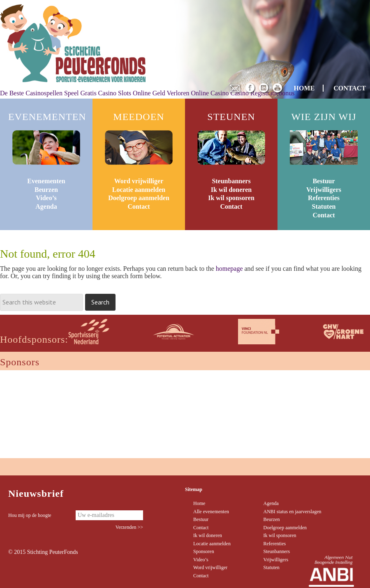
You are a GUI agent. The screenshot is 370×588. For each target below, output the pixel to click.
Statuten (324, 206)
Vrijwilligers (324, 190)
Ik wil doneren (231, 190)
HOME (304, 88)
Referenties (324, 198)
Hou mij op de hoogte (30, 515)
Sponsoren (204, 551)
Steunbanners (231, 181)
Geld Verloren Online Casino (191, 93)
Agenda (46, 206)
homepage (229, 269)
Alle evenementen (211, 512)
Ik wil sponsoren (231, 198)
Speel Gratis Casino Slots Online (108, 93)
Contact (139, 206)
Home (199, 503)
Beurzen (46, 190)
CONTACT (350, 88)
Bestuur (324, 181)
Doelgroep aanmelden (139, 198)
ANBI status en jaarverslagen (293, 512)
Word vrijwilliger (139, 181)
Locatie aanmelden (139, 190)
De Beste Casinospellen (31, 93)
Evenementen (46, 181)
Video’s (46, 198)
